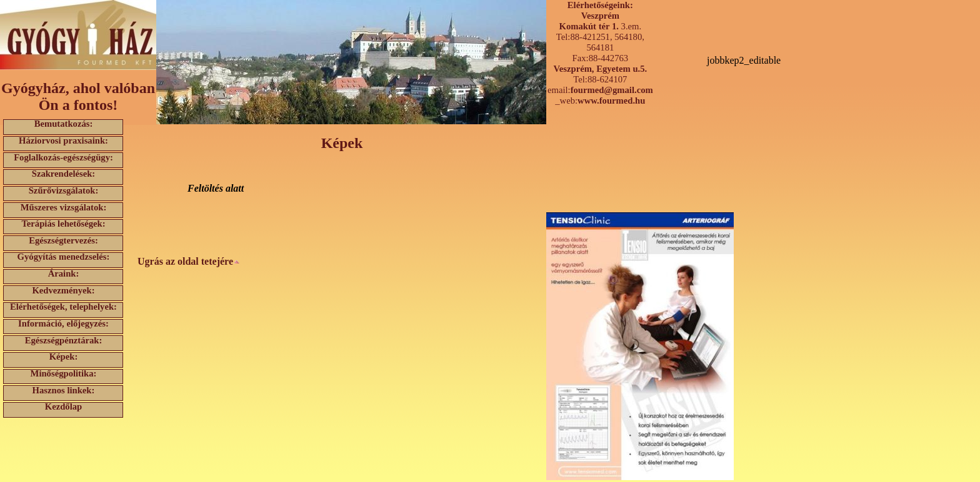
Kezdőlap (63, 407)
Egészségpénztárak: (64, 340)
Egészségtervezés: (63, 240)
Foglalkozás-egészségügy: (63, 157)
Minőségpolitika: (64, 374)
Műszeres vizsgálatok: (64, 207)
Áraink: (64, 274)
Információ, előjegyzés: (63, 324)
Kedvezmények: (63, 290)
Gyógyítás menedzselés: (64, 257)
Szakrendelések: (64, 174)
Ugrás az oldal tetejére (189, 261)
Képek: (64, 357)
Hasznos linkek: (64, 390)
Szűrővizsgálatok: (64, 191)
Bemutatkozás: (64, 124)
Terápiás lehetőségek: (63, 224)
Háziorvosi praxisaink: (63, 141)
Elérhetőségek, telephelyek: (63, 307)
